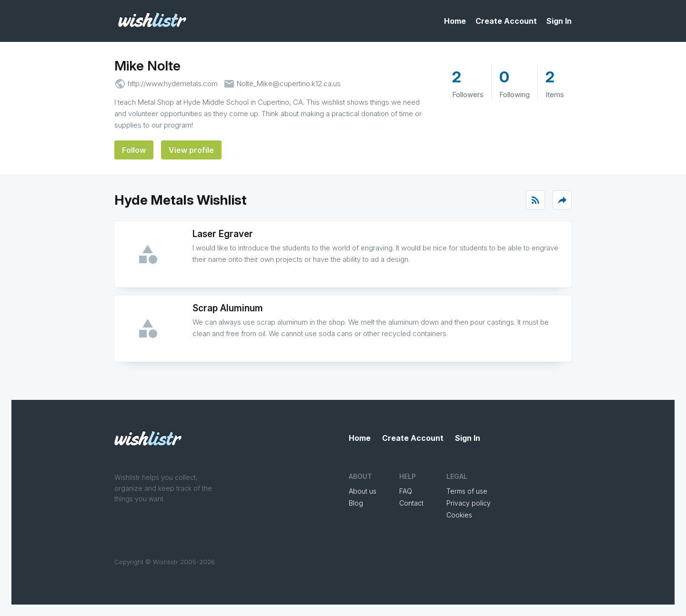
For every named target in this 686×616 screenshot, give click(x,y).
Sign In (559, 21)
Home (455, 21)
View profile (191, 150)
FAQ (406, 491)
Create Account (506, 21)
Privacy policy (469, 503)
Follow (134, 150)
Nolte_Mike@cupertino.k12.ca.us (289, 84)
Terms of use (467, 491)
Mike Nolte (147, 66)
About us (363, 491)
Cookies (459, 515)
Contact (411, 503)
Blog (356, 503)
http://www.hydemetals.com (173, 84)
